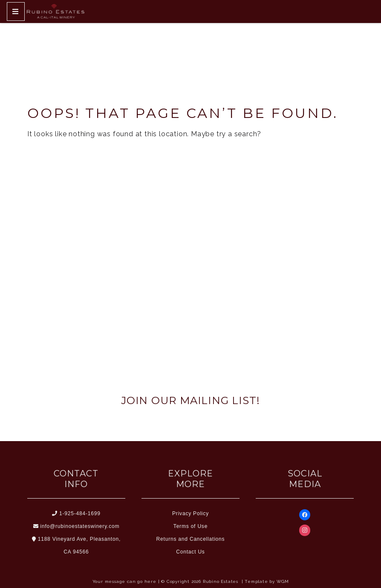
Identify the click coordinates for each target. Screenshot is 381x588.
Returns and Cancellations (191, 539)
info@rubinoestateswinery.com (76, 526)
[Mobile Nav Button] (16, 11)
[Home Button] (55, 11)
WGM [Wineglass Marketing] (283, 581)
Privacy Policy (190, 513)
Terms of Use (190, 526)
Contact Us (190, 552)
